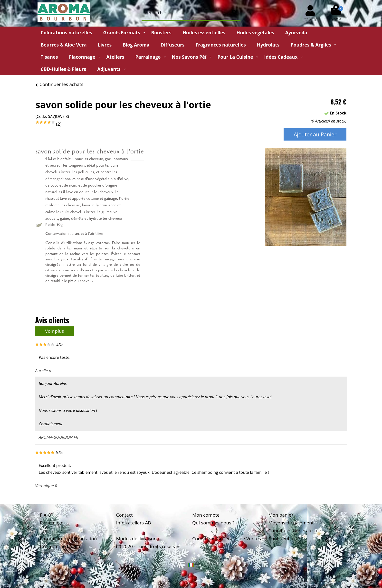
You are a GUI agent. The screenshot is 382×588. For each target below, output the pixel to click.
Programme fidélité (61, 546)
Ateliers (115, 57)
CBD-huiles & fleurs (63, 69)
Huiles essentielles (204, 33)
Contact (124, 515)
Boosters (161, 33)
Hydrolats (268, 45)
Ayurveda (296, 33)
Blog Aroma (136, 45)
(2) (59, 124)
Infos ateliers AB (134, 523)
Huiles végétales (255, 33)
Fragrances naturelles (221, 45)
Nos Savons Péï (189, 57)
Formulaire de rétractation (68, 539)
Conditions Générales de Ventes (227, 539)
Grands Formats (121, 33)
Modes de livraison (136, 539)
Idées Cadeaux (281, 57)
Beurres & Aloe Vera (64, 45)
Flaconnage (82, 57)
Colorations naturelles (66, 33)
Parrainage (148, 57)
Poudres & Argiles (311, 45)
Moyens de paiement (291, 523)
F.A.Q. (46, 515)
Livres (105, 45)
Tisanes (49, 57)
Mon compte (206, 515)
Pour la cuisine (235, 57)
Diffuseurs (172, 45)
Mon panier (281, 515)
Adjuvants (109, 69)
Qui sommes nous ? (213, 523)
